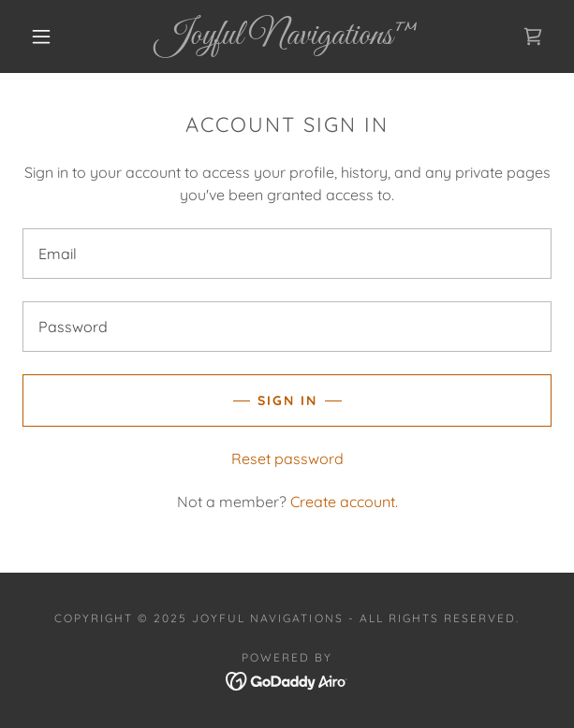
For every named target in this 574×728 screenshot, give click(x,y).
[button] (49, 36)
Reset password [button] (287, 459)
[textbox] (287, 254)
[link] (287, 36)
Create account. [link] (344, 502)
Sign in (287, 400)
